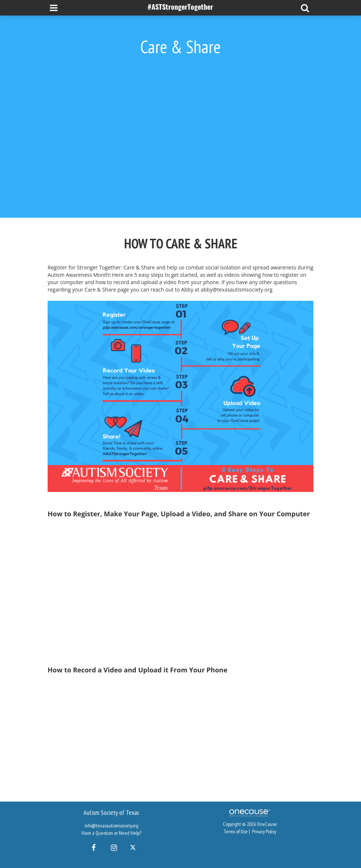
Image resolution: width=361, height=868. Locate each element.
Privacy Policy (264, 831)
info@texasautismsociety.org (111, 826)
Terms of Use (236, 831)
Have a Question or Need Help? (111, 833)
